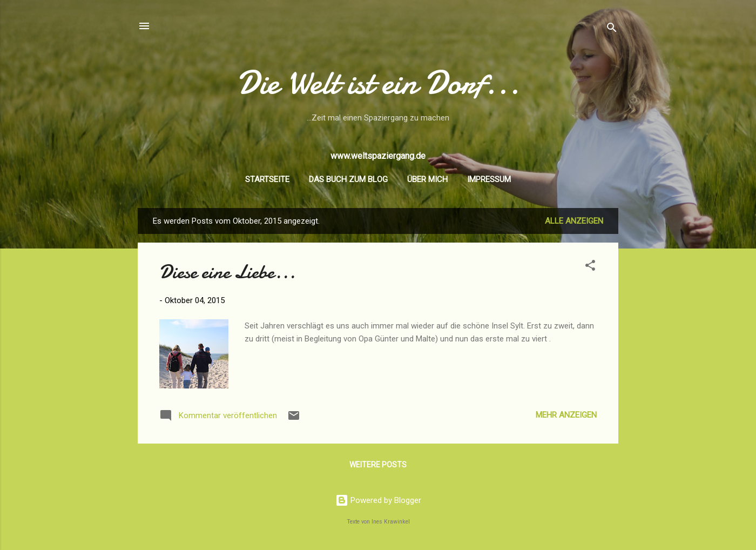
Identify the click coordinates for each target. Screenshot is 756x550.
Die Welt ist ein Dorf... (378, 83)
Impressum (489, 179)
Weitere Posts (378, 465)
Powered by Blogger (378, 500)
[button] (590, 267)
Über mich (427, 179)
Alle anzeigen (574, 221)
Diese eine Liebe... (227, 272)
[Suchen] (612, 29)
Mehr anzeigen (566, 415)
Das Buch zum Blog (348, 179)
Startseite (267, 179)
